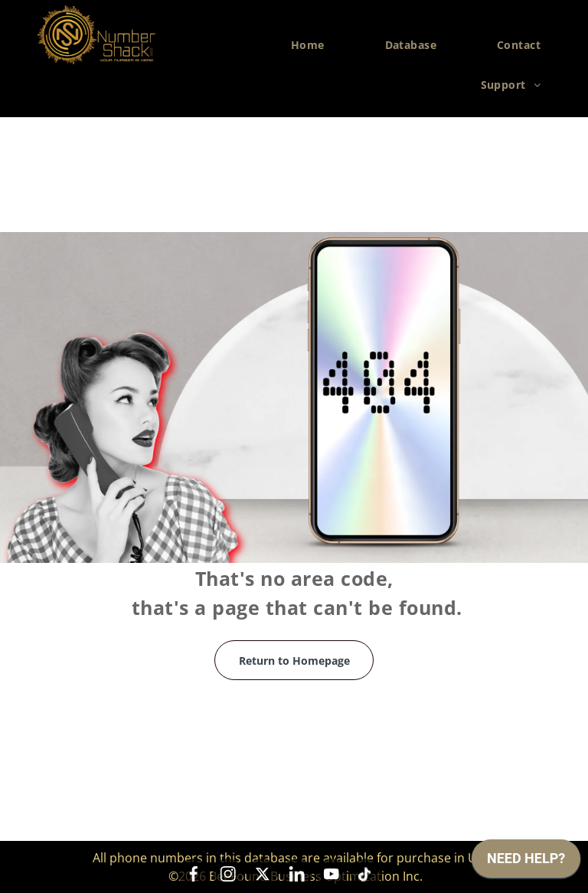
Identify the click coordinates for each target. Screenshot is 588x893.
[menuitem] (314, 45)
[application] (526, 862)
